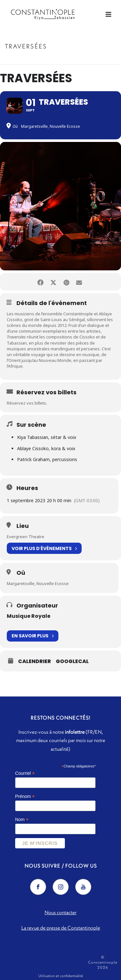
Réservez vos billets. (27, 403)
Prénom (25, 796)
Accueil (48, 60)
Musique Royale (29, 616)
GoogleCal (72, 661)
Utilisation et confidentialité (61, 976)
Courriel (25, 773)
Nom (22, 820)
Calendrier (35, 661)
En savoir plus (33, 636)
